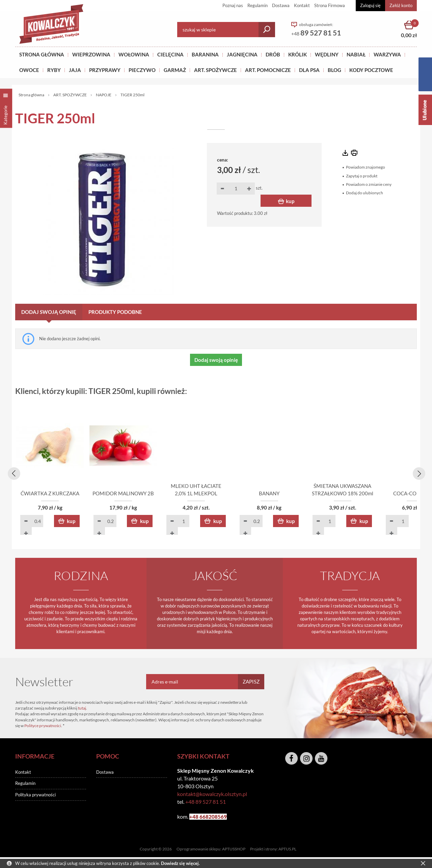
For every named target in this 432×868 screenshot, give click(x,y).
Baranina (205, 54)
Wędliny (327, 54)
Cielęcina (170, 54)
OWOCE (29, 70)
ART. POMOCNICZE (268, 70)
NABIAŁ (356, 54)
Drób (273, 54)
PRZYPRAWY (105, 70)
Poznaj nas (233, 5)
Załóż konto (401, 5)
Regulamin (258, 5)
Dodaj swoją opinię (49, 312)
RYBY (54, 70)
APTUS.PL (287, 850)
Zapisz (251, 682)
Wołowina (134, 54)
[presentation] (13, 472)
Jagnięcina (242, 54)
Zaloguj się (370, 5)
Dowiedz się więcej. (180, 863)
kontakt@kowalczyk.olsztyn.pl (212, 794)
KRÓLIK (298, 54)
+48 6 (196, 817)
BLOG (334, 70)
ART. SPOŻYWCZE (215, 70)
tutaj (82, 708)
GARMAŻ (175, 70)
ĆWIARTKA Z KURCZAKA (54, 494)
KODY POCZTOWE (371, 70)
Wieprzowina (91, 54)
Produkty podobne (115, 312)
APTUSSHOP (234, 850)
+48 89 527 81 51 (206, 802)
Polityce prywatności (43, 726)
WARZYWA (387, 54)
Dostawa (281, 5)
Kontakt (302, 5)
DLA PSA (309, 70)
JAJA (75, 70)
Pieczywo (142, 70)
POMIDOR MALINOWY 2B (135, 494)
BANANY (297, 494)
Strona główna (42, 54)
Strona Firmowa (330, 5)
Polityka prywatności (35, 795)
